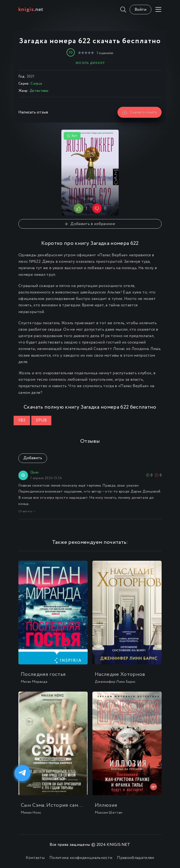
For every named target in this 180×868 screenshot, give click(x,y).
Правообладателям (135, 858)
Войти (140, 10)
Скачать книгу (140, 112)
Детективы (39, 91)
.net (31, 10)
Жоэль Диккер (90, 63)
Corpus (36, 84)
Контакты (35, 858)
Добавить (33, 458)
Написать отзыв (33, 112)
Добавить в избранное (90, 224)
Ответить (27, 511)
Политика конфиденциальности (81, 858)
